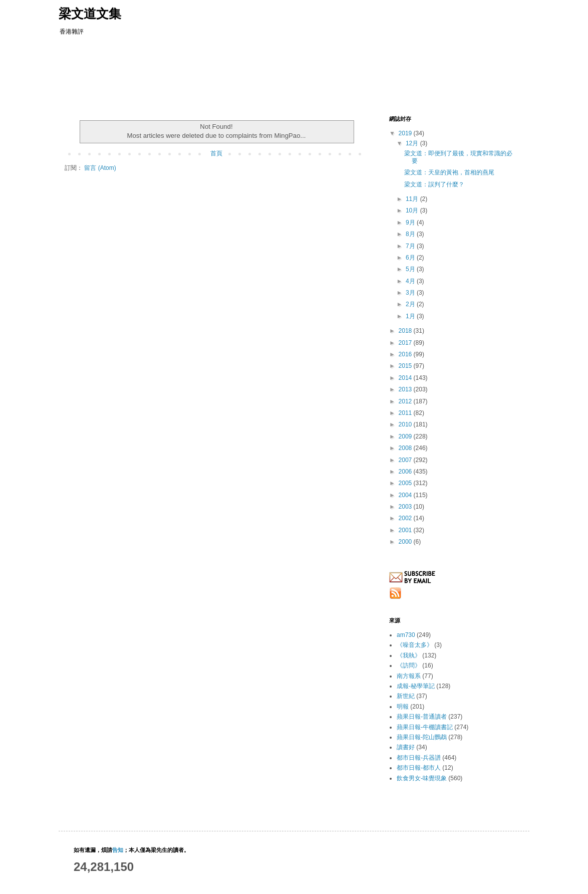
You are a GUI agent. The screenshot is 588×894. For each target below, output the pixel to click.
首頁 (216, 153)
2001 (406, 530)
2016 (406, 354)
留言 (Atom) (100, 168)
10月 (413, 210)
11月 (413, 199)
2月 (411, 304)
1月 (411, 316)
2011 (406, 413)
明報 (403, 707)
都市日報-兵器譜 (419, 758)
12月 (413, 143)
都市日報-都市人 (419, 768)
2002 (406, 518)
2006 (406, 472)
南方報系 (409, 676)
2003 (406, 507)
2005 (406, 483)
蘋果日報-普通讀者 (422, 717)
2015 (406, 366)
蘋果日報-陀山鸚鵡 (422, 737)
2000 (406, 542)
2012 (406, 401)
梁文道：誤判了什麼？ (434, 184)
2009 (406, 436)
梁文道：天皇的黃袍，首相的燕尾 (449, 172)
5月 (411, 269)
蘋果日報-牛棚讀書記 (425, 727)
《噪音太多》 (415, 645)
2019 (406, 133)
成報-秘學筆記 (416, 686)
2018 (406, 331)
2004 (406, 495)
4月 (411, 281)
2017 (406, 343)
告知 (118, 850)
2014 (406, 378)
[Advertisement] (256, 73)
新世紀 (406, 696)
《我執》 (409, 655)
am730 (406, 635)
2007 (406, 460)
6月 (411, 258)
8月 (411, 234)
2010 (406, 424)
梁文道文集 (90, 14)
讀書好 (406, 747)
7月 (411, 246)
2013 (406, 389)
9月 (411, 222)
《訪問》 (409, 665)
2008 (406, 448)
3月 (411, 293)
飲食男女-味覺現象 (422, 778)
